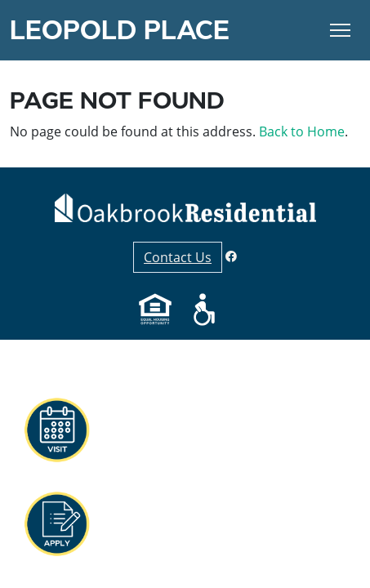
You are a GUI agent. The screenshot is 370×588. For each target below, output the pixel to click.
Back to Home (302, 131)
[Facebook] (231, 256)
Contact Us (178, 257)
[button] (56, 524)
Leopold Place (120, 30)
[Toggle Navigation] (340, 30)
